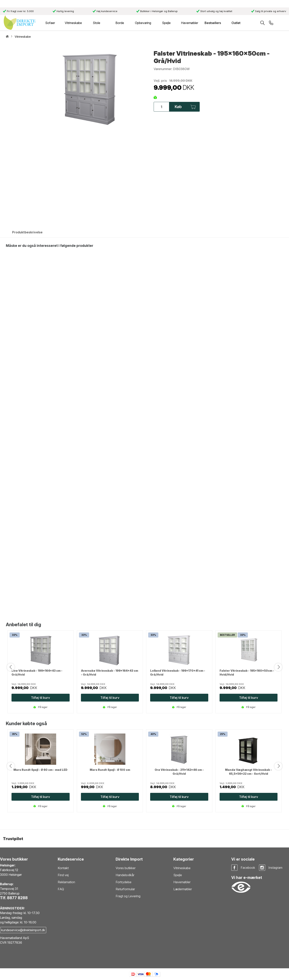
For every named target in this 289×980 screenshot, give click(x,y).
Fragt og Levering (128, 896)
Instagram (275, 868)
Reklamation (66, 882)
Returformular (125, 889)
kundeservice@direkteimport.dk (23, 930)
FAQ (61, 889)
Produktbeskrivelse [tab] (27, 232)
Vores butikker (126, 868)
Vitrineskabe (182, 868)
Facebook (248, 868)
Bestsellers (213, 23)
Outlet (236, 23)
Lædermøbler (183, 889)
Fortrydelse (124, 882)
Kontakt (63, 868)
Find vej (63, 875)
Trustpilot (13, 839)
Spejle (178, 875)
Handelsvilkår (125, 875)
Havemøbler (182, 882)
